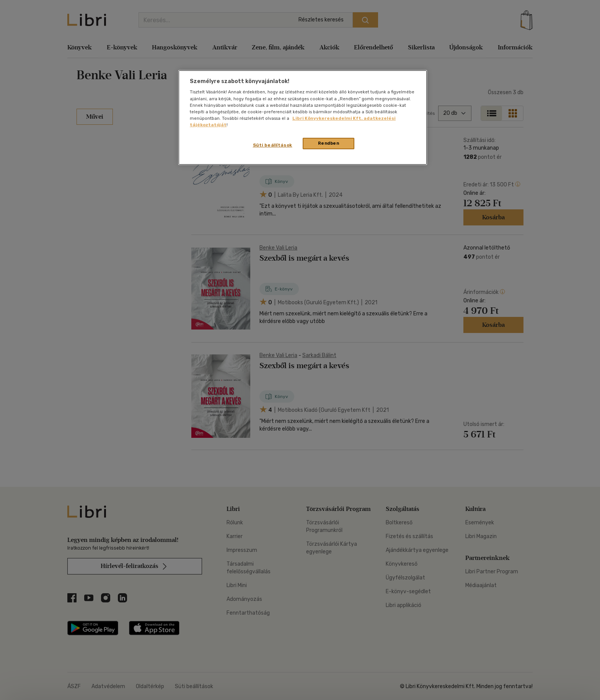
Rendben (329, 143)
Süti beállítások (273, 145)
